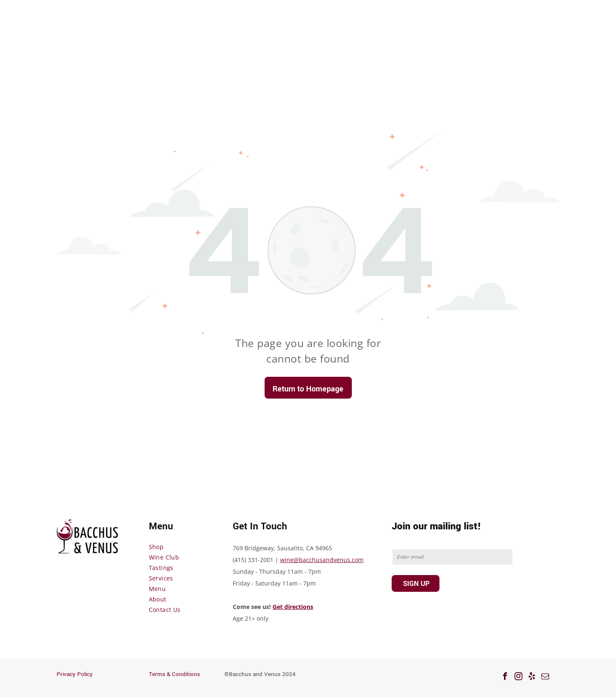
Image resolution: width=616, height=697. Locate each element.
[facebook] (505, 678)
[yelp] (532, 678)
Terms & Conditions (174, 674)
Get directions (293, 607)
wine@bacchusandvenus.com (322, 560)
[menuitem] (182, 547)
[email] (546, 678)
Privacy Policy (75, 674)
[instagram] (519, 678)
